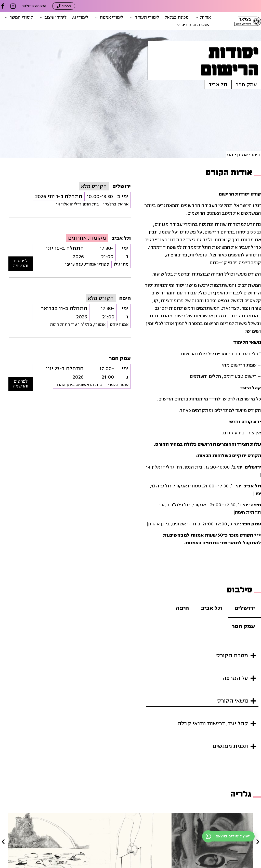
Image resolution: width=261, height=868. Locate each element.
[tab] (245, 608)
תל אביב (218, 85)
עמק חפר (246, 85)
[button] (203, 17)
